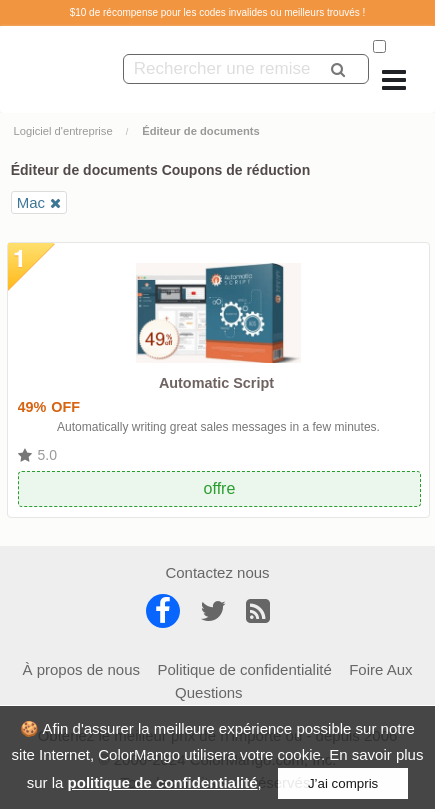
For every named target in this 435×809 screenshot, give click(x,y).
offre (220, 488)
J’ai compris (343, 783)
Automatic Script (216, 383)
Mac (31, 202)
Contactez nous (217, 572)
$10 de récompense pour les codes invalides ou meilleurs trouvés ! (218, 12)
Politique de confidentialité (244, 669)
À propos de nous (81, 669)
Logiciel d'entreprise (63, 131)
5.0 (47, 455)
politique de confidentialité (163, 782)
